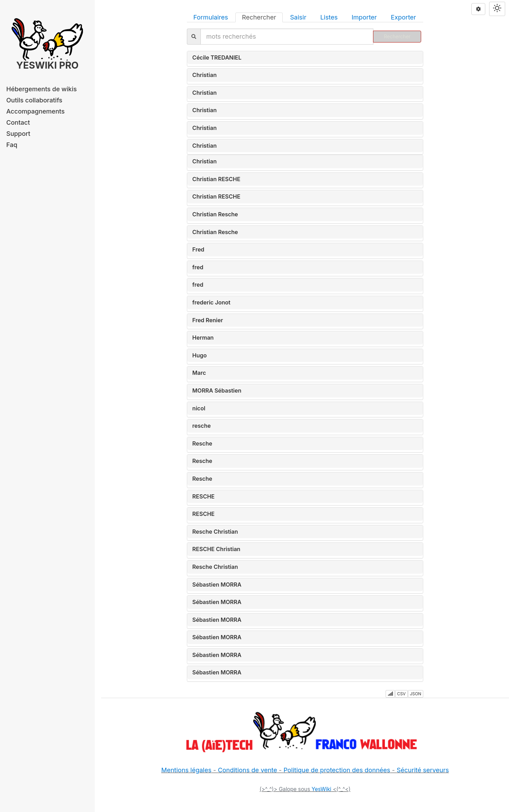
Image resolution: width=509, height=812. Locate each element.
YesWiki (322, 789)
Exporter (404, 17)
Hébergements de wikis (41, 89)
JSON (416, 694)
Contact (18, 122)
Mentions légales (186, 770)
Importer (364, 17)
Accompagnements (35, 111)
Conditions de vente (248, 770)
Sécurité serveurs (423, 770)
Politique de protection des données (337, 770)
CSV (401, 694)
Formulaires (211, 17)
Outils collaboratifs (34, 100)
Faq (12, 145)
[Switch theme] (497, 9)
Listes (329, 17)
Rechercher (259, 17)
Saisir (298, 17)
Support (18, 134)
